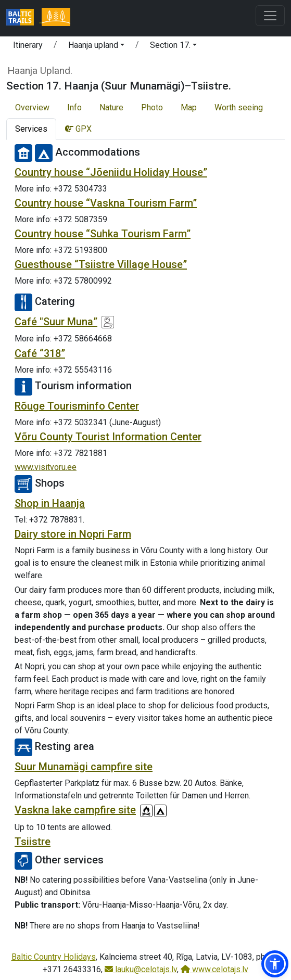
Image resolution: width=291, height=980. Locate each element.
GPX (78, 129)
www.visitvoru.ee (46, 467)
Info (74, 107)
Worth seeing (239, 107)
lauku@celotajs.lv (141, 969)
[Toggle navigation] (270, 16)
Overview (32, 107)
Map (189, 107)
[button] (96, 47)
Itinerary (28, 45)
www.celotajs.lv (214, 969)
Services (31, 129)
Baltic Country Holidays (54, 957)
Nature (111, 107)
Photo (152, 107)
